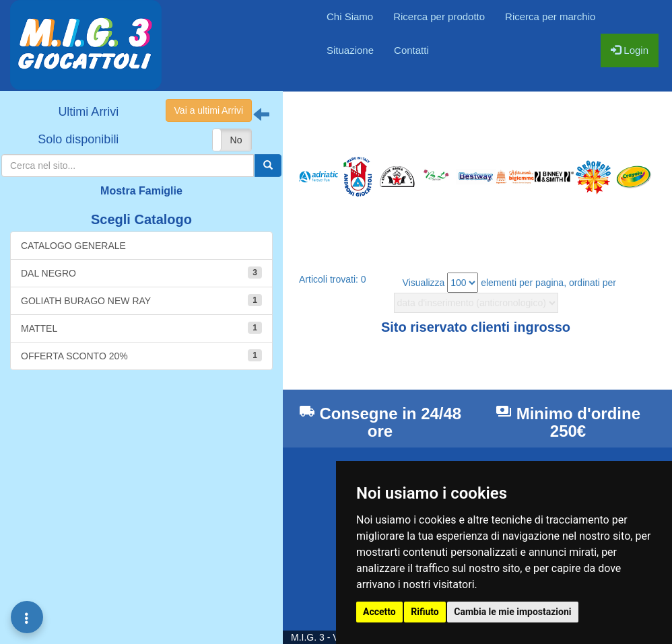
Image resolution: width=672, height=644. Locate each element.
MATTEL (141, 328)
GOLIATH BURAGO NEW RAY (141, 300)
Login (630, 50)
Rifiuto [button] (425, 612)
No (236, 140)
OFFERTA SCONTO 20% (141, 355)
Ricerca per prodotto (439, 16)
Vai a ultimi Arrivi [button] (209, 110)
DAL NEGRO (141, 273)
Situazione (350, 50)
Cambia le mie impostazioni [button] (512, 612)
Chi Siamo (350, 16)
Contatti (411, 50)
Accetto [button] (379, 612)
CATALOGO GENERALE (73, 246)
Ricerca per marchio (550, 16)
